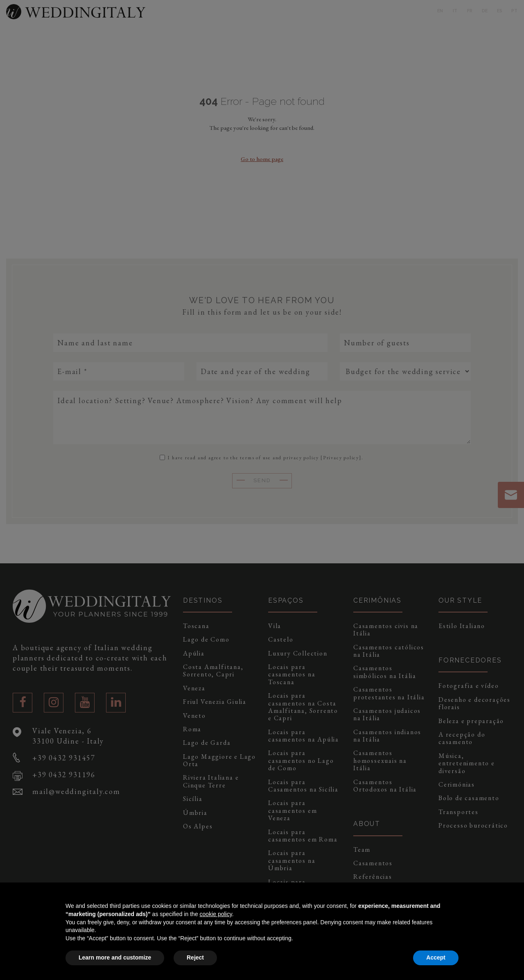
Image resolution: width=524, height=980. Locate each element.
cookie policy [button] (216, 914)
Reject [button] (195, 957)
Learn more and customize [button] (115, 957)
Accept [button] (436, 957)
